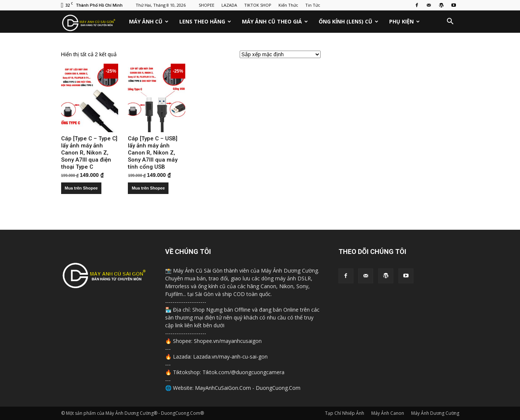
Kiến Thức (288, 5)
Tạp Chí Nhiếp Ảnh (345, 413)
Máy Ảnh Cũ (149, 21)
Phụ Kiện (404, 21)
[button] (450, 22)
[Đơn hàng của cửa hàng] (280, 54)
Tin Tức (313, 5)
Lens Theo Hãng (205, 21)
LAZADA (229, 5)
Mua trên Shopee (81, 188)
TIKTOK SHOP (258, 5)
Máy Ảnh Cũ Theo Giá (275, 21)
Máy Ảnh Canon (388, 413)
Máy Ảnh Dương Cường (435, 413)
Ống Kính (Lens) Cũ (349, 21)
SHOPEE (207, 5)
